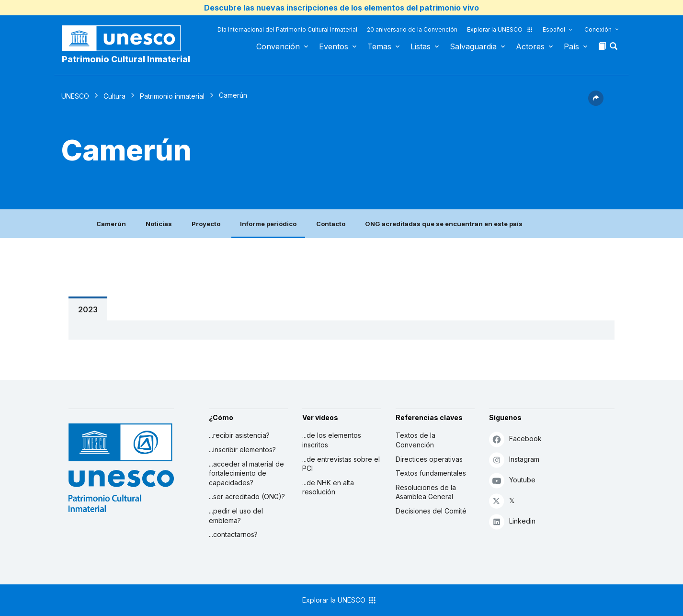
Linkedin (512, 521)
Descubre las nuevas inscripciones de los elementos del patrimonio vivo (341, 8)
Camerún (111, 224)
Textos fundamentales (431, 473)
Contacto (331, 224)
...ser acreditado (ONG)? (247, 496)
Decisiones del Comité (431, 511)
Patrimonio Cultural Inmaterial (126, 59)
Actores (530, 46)
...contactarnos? (233, 534)
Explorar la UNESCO (500, 29)
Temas (379, 46)
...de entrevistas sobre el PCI (341, 464)
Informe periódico (268, 224)
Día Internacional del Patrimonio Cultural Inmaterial (287, 29)
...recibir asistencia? (239, 435)
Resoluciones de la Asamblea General (426, 492)
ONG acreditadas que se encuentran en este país (444, 224)
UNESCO (75, 96)
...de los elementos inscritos (332, 440)
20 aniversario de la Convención (412, 29)
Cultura (114, 96)
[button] (615, 49)
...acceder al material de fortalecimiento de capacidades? (246, 473)
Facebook (515, 439)
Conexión (598, 29)
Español (554, 29)
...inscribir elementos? (242, 450)
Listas (421, 46)
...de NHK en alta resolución (328, 487)
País (571, 46)
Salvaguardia (473, 46)
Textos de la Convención (415, 440)
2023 (88, 309)
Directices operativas (429, 459)
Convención (278, 46)
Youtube (512, 480)
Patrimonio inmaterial (172, 96)
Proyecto (206, 224)
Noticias (159, 224)
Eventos (334, 46)
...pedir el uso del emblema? (236, 516)
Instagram (514, 460)
